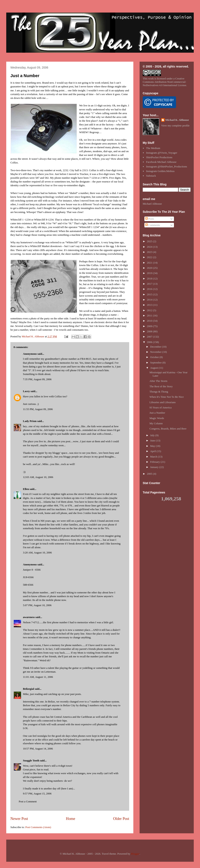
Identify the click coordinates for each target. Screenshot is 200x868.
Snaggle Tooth (31, 760)
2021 (150, 263)
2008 (150, 331)
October (155, 357)
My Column (156, 423)
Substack (151, 176)
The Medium (153, 148)
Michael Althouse (152, 204)
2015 (150, 294)
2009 (150, 326)
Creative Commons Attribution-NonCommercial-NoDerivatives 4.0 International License (164, 82)
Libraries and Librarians (162, 402)
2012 (150, 310)
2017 (150, 284)
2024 (150, 247)
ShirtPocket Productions (159, 157)
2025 (150, 241)
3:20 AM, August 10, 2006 (37, 553)
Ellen (26, 489)
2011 (150, 315)
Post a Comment (28, 801)
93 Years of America (160, 407)
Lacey (26, 391)
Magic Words (157, 418)
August (154, 368)
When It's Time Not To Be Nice (166, 397)
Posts (150, 219)
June (153, 440)
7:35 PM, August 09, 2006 (37, 379)
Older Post (121, 819)
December (156, 347)
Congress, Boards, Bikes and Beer (168, 429)
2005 (150, 474)
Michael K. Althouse (177, 120)
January (155, 467)
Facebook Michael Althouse (161, 162)
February (155, 462)
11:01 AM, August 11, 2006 (38, 677)
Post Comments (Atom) (38, 827)
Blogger (135, 854)
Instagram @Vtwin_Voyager (162, 153)
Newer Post (19, 819)
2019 (150, 273)
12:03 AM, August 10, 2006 (38, 477)
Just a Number (25, 76)
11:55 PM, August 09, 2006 (38, 409)
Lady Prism (30, 421)
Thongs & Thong (159, 392)
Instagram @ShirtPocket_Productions (166, 166)
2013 (150, 305)
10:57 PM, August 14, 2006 (38, 749)
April (153, 451)
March (154, 457)
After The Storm (158, 381)
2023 (150, 252)
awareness (29, 617)
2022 (150, 257)
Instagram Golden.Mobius (160, 171)
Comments (153, 225)
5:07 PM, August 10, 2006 (37, 605)
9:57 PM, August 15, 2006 (37, 793)
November (156, 352)
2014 (150, 300)
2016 (150, 289)
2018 (150, 278)
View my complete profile (175, 126)
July (153, 435)
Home (70, 819)
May (153, 446)
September (156, 363)
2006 (150, 342)
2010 (150, 321)
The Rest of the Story (161, 386)
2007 (150, 337)
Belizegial (28, 689)
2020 (150, 268)
